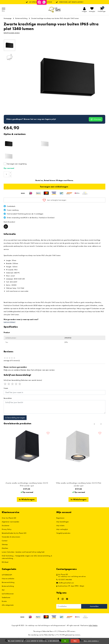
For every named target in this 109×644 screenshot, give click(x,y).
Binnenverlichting (8, 582)
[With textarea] (54, 407)
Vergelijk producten (63, 533)
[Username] (54, 392)
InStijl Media (93, 625)
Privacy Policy (7, 529)
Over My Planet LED (9, 518)
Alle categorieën (8, 605)
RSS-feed (5, 562)
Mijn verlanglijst (62, 529)
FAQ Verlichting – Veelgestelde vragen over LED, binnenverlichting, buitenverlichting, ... (27, 557)
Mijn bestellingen (63, 522)
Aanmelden (94, 606)
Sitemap (5, 544)
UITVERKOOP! (7, 575)
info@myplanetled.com (65, 583)
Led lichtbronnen (8, 594)
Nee (75, 641)
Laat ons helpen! (10, 322)
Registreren (60, 518)
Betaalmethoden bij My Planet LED (14, 533)
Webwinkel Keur (48, 631)
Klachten (5, 548)
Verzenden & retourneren (11, 537)
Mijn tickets (60, 525)
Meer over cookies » (91, 641)
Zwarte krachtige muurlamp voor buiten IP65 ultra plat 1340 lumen (55, 18)
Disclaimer (6, 525)
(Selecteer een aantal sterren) (23, 380)
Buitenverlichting (21, 18)
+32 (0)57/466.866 (64, 580)
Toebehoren (6, 597)
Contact (5, 541)
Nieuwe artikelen (8, 579)
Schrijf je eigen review (12, 33)
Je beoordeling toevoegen (15, 418)
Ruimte (4, 601)
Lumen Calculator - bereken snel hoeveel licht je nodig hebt (23, 552)
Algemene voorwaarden (11, 522)
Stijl (3, 590)
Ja (65, 641)
